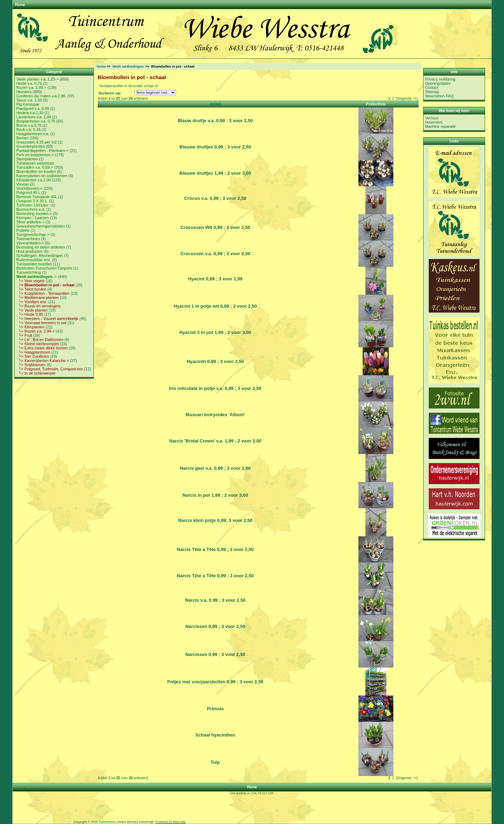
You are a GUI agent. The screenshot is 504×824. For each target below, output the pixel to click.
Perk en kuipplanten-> (35, 155)
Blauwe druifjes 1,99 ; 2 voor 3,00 (215, 173)
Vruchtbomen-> (29, 188)
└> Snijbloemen (31, 365)
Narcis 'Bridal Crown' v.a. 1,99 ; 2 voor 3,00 (215, 441)
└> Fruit (24, 335)
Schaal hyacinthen (215, 735)
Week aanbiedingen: (128, 66)
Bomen (22, 138)
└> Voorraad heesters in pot (41, 323)
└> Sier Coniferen (33, 356)
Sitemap (432, 92)
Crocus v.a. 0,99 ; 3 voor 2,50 (215, 198)
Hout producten (29, 251)
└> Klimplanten (30, 327)
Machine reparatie (440, 126)
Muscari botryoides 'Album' (215, 415)
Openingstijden (438, 83)
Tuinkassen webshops (35, 163)
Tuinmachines (28, 239)
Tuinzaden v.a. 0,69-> (34, 167)
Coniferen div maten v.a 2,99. (41, 96)
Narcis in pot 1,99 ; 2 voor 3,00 (215, 495)
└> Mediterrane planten (37, 298)
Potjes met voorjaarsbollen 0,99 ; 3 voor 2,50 (215, 682)
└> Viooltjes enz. (32, 302)
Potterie (23, 230)
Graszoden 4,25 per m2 (36, 142)
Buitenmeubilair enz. (34, 260)
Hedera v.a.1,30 (30, 113)
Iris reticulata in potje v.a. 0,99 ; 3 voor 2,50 (215, 388)
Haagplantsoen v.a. (33, 134)
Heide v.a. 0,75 (29, 83)
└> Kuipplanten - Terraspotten (43, 293)
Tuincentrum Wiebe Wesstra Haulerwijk (126, 822)
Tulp (215, 762)
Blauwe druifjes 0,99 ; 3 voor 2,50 (215, 147)
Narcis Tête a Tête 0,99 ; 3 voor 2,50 (215, 549)
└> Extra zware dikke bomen (42, 348)
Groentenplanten (30, 146)
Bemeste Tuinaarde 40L (36, 197)
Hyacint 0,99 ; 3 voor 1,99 (215, 279)
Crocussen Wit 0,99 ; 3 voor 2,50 (215, 227)
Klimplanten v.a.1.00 (33, 180)
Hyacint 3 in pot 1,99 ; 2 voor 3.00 (215, 332)
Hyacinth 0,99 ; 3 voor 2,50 (215, 361)
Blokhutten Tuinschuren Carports (44, 268)
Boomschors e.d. (31, 209)
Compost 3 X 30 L (32, 201)
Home (20, 5)
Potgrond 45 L (28, 193)
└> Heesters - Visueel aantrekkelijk (47, 319)
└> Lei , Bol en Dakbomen (40, 340)
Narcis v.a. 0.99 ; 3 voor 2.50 (215, 600)
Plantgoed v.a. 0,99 (33, 109)
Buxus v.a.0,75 (29, 125)
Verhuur (432, 118)
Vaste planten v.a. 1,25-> (37, 79)
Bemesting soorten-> (34, 214)
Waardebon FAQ (439, 96)
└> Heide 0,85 (30, 314)
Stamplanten (27, 159)
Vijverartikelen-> (30, 243)
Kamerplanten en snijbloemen (42, 176)
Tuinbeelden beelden (34, 264)
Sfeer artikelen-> (30, 222)
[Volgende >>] (407, 99)
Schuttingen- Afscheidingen (39, 256)
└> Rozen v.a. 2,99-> (35, 331)
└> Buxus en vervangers (38, 306)
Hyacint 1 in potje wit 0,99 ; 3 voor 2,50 (215, 306)
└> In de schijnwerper (36, 373)
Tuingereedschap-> (33, 235)
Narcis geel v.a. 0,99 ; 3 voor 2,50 (215, 468)
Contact (432, 88)
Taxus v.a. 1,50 (29, 100)
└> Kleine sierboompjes (37, 344)
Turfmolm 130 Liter (33, 205)
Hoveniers (434, 122)
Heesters (24, 92)
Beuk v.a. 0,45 (28, 130)
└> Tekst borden (31, 289)
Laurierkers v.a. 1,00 (33, 117)
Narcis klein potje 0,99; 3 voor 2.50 (215, 520)
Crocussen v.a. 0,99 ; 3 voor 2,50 (215, 254)
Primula (215, 709)
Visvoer (22, 184)
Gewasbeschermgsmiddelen (40, 226)
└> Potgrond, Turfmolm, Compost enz (50, 369)
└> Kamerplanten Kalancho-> (43, 361)
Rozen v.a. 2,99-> (31, 88)
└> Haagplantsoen (33, 352)
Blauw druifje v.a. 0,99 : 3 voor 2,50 (215, 121)
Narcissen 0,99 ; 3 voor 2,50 (215, 626)
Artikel (215, 104)
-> (36, 277)
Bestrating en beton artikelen (41, 247)
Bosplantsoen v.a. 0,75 (36, 121)
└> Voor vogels (30, 281)
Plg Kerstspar (28, 104)
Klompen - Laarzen (32, 218)
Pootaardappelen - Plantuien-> (42, 151)
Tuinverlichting (29, 272)
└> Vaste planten (32, 310)
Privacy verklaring (440, 79)
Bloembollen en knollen (36, 172)
